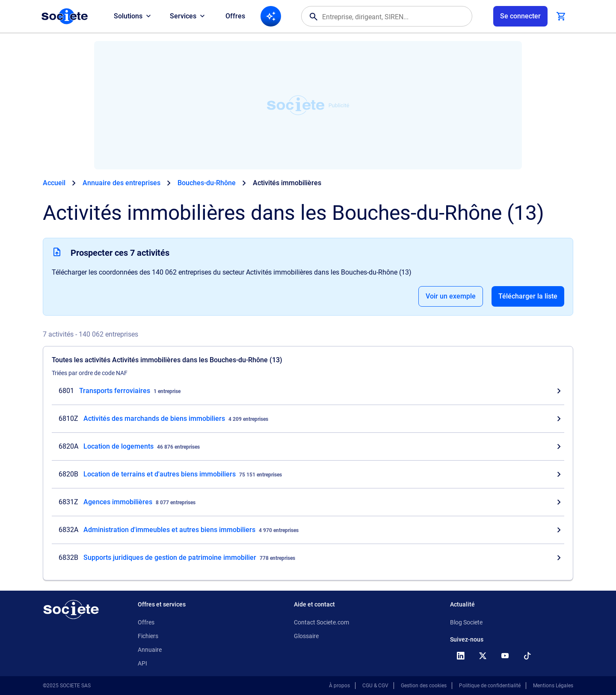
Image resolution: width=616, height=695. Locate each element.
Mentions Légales (553, 686)
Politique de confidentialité (490, 686)
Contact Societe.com (321, 622)
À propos (339, 686)
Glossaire (306, 636)
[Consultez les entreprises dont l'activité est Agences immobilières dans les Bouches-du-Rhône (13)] (308, 502)
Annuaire (150, 650)
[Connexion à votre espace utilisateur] (520, 16)
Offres (235, 16)
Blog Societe (466, 622)
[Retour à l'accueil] (71, 609)
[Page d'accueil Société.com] (65, 16)
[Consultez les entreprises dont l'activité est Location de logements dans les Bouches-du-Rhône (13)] (308, 447)
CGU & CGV (375, 686)
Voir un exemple (451, 296)
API (142, 663)
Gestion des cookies (424, 686)
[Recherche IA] (271, 16)
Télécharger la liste (528, 296)
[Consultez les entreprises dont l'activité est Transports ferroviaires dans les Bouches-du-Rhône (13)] (308, 391)
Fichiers (148, 636)
